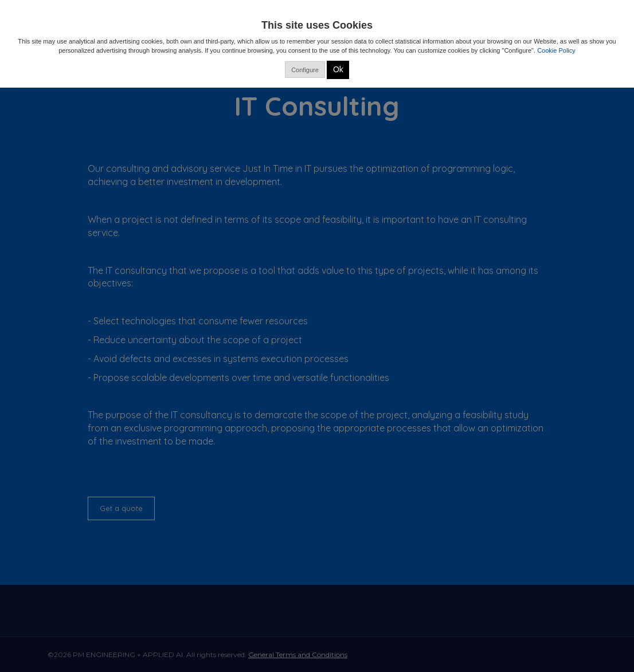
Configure (305, 70)
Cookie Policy (556, 50)
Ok (338, 69)
